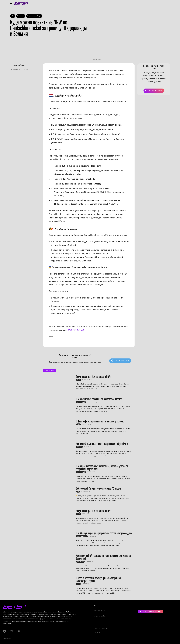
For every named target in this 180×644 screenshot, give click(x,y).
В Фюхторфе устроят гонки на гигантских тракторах (100, 421)
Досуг (78, 424)
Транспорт (21, 16)
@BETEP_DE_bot (76, 330)
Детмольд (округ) (82, 536)
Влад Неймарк (19, 65)
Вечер (79, 380)
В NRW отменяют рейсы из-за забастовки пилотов (99, 399)
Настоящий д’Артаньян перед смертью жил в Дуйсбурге (102, 444)
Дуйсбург (79, 447)
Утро (78, 491)
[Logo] (21, 4)
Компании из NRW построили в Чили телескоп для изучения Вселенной (104, 557)
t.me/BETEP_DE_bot (99, 616)
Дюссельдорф (81, 402)
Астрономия (80, 562)
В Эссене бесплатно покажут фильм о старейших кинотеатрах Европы (99, 579)
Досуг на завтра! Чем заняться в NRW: (94, 377)
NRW (13, 16)
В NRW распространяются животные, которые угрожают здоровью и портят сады (102, 468)
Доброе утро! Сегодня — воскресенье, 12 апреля (99, 488)
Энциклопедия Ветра (34, 16)
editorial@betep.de (99, 611)
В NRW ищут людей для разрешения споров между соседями (104, 533)
